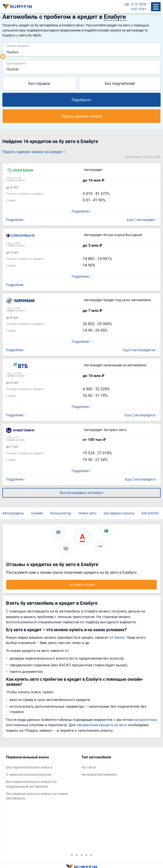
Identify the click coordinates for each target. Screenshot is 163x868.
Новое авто (87, 513)
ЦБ (127, 4)
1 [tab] (72, 855)
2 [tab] (77, 855)
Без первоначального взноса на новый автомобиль (37, 796)
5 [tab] (91, 855)
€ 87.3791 (139, 9)
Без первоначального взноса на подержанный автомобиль (31, 784)
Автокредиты (13, 513)
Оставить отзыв (82, 584)
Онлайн (37, 513)
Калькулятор (61, 513)
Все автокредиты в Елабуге (81, 493)
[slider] (3, 56)
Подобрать (81, 100)
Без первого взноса (119, 513)
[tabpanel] (41, 779)
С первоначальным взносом (28, 774)
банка (119, 637)
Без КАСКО (150, 513)
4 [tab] (86, 855)
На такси (89, 767)
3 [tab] (81, 855)
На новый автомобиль (99, 774)
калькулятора (145, 719)
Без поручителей (120, 83)
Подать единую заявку (81, 116)
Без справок (39, 83)
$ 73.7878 (139, 4)
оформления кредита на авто (102, 725)
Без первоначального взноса (29, 767)
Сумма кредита (18, 46)
